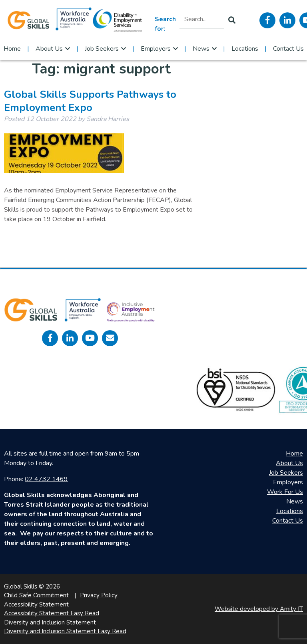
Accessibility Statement (36, 604)
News (201, 49)
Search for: (165, 24)
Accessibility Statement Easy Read (52, 613)
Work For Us (285, 492)
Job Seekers (102, 49)
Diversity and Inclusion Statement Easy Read (65, 631)
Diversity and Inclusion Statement (50, 622)
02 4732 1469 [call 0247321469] (46, 479)
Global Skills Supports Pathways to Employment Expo (90, 101)
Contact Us (288, 49)
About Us (49, 49)
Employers (156, 49)
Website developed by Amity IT (259, 609)
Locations (245, 49)
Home (12, 49)
